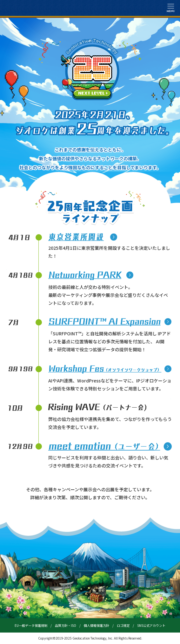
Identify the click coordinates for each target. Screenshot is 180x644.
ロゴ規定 (123, 625)
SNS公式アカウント (151, 625)
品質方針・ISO (66, 625)
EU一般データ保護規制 (31, 625)
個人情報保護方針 (97, 625)
